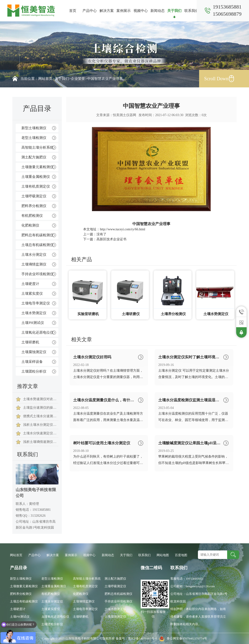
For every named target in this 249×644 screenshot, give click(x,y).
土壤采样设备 (32, 362)
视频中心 (141, 11)
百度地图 (181, 555)
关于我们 (174, 11)
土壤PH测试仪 (33, 323)
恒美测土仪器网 (124, 115)
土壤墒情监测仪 (34, 264)
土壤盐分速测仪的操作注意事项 (41, 408)
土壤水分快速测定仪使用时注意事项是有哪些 (41, 433)
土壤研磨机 (30, 342)
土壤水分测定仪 (34, 255)
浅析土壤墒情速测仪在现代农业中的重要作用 (41, 442)
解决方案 (107, 11)
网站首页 (45, 79)
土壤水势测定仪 (34, 313)
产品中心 (90, 11)
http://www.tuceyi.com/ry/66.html (122, 229)
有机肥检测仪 (32, 216)
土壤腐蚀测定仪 (34, 352)
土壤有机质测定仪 (36, 186)
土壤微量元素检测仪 (37, 167)
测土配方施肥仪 (34, 157)
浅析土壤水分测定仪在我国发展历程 (41, 425)
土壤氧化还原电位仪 (37, 332)
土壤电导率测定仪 (36, 303)
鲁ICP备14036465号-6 (143, 638)
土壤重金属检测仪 (36, 177)
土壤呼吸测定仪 (34, 196)
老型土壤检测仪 (34, 138)
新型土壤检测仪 (34, 128)
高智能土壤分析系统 (37, 147)
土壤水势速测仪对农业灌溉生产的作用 (41, 399)
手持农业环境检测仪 (37, 274)
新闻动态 (158, 11)
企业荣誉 (78, 79)
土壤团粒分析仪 (34, 371)
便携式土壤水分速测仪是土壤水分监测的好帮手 (41, 416)
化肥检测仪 (30, 225)
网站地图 (163, 555)
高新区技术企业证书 (111, 239)
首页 (73, 11)
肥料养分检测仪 (34, 206)
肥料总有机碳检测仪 (37, 235)
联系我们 (192, 11)
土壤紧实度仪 (32, 294)
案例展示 (124, 11)
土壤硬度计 (30, 284)
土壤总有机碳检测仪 (37, 245)
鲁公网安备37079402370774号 (182, 638)
